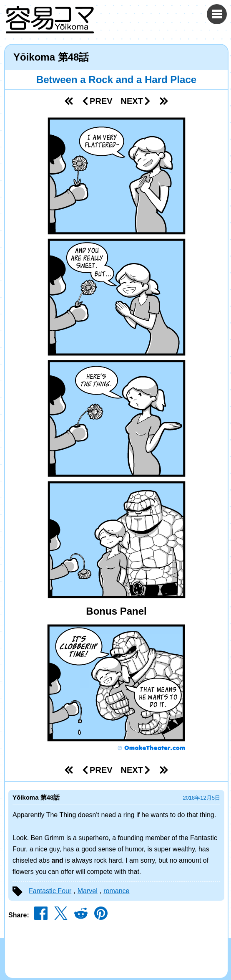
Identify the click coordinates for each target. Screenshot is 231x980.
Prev (97, 101)
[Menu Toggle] (217, 14)
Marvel (88, 891)
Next (136, 101)
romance (116, 891)
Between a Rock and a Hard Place (116, 80)
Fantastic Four (50, 891)
